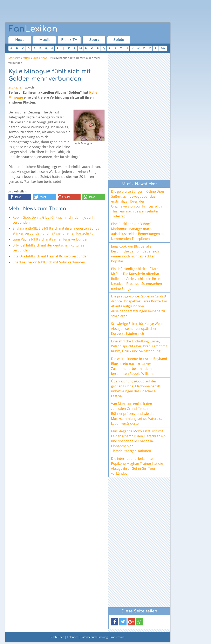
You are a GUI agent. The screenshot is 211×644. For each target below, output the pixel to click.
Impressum (117, 637)
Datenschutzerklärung (94, 637)
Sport (94, 40)
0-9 (163, 48)
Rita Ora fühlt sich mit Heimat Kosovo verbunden (51, 256)
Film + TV (69, 40)
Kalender (72, 637)
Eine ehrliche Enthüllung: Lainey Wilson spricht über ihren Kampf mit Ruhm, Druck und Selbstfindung (139, 346)
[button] (20, 197)
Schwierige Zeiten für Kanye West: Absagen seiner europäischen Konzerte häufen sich (137, 329)
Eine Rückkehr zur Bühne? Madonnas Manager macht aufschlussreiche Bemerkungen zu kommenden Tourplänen (138, 231)
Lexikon (33, 29)
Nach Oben (57, 637)
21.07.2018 (15, 87)
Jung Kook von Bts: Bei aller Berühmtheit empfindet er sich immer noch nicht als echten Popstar (135, 254)
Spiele (119, 40)
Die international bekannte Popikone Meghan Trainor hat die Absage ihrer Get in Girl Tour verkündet (137, 466)
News (20, 40)
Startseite (14, 58)
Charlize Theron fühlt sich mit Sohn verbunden (49, 262)
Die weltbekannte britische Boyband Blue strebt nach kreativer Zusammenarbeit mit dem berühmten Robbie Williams (139, 366)
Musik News (40, 58)
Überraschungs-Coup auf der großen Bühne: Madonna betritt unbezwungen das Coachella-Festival (136, 389)
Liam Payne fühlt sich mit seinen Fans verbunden (50, 239)
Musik (45, 40)
